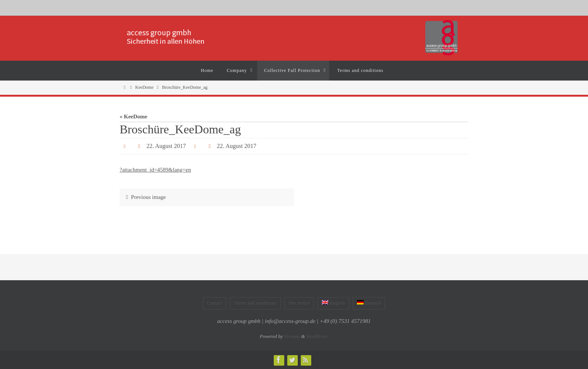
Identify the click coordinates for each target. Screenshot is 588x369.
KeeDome (145, 87)
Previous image (144, 197)
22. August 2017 (166, 146)
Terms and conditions (255, 303)
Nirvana (292, 336)
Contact (215, 303)
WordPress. (317, 336)
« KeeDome (133, 117)
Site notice (299, 303)
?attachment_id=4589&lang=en (155, 170)
